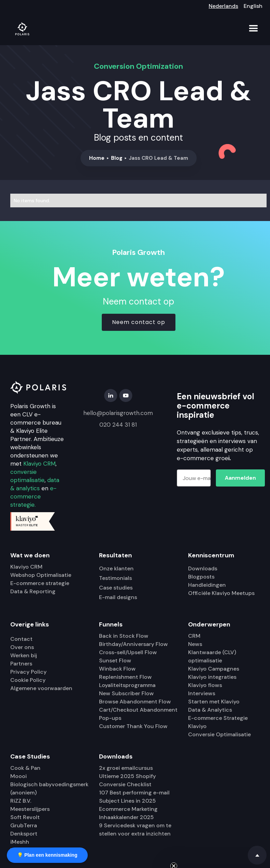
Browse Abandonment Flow (135, 702)
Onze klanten (116, 568)
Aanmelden (240, 478)
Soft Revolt (25, 817)
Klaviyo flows (205, 685)
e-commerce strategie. (33, 496)
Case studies (116, 588)
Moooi (19, 776)
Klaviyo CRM (39, 464)
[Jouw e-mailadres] (194, 478)
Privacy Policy (28, 672)
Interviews (202, 693)
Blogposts (201, 577)
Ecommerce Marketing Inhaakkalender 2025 (128, 813)
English (253, 6)
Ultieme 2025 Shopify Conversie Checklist (127, 780)
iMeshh (20, 842)
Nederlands (223, 6)
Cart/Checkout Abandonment (138, 710)
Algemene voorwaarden (41, 688)
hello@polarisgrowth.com (118, 413)
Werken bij (24, 655)
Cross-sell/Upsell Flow (128, 652)
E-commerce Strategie (218, 718)
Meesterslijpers (30, 809)
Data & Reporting (33, 591)
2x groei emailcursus (126, 768)
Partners (21, 664)
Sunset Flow (115, 660)
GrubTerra (24, 825)
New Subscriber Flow (126, 693)
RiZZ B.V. (21, 801)
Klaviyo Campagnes (214, 669)
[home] (22, 29)
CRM (194, 636)
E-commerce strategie (40, 583)
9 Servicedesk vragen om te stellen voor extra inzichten (135, 830)
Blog (117, 158)
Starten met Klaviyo (214, 702)
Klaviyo (197, 726)
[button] (254, 29)
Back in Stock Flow (124, 636)
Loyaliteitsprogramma (127, 685)
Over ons (22, 647)
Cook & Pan (25, 768)
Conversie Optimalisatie (219, 734)
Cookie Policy (28, 680)
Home (97, 158)
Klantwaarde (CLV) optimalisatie (212, 656)
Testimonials (115, 578)
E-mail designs (118, 597)
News (195, 644)
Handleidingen (207, 585)
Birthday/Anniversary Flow (133, 644)
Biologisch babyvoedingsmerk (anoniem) (49, 788)
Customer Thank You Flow (133, 726)
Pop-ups (110, 718)
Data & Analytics (210, 710)
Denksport (24, 834)
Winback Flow (117, 669)
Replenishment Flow (125, 677)
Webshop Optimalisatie (41, 575)
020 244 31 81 (118, 425)
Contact (21, 639)
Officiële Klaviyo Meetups (221, 593)
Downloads (203, 568)
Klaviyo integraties (212, 677)
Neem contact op (139, 322)
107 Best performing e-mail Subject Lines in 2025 (134, 797)
